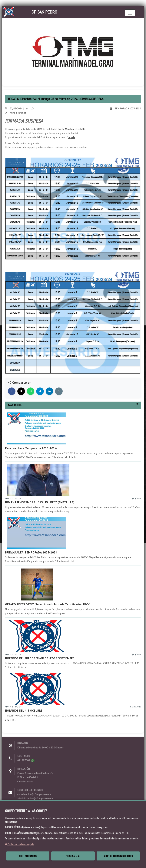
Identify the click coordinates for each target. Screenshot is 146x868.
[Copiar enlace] (59, 391)
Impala (72, 137)
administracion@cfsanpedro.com (35, 798)
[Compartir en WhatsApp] (31, 391)
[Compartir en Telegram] (40, 391)
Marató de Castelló (75, 129)
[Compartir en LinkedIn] (49, 391)
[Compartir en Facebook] (12, 391)
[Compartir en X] (21, 391)
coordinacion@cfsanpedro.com (34, 794)
